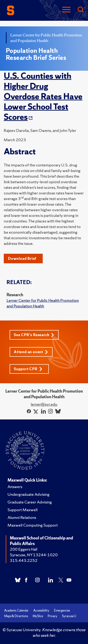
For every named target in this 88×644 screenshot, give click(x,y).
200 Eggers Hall (24, 549)
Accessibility (41, 611)
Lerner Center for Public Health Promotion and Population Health (43, 303)
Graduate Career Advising (30, 502)
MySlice (38, 616)
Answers (15, 487)
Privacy (52, 616)
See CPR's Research (34, 335)
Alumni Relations (22, 517)
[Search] (80, 10)
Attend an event (31, 352)
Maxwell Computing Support (33, 525)
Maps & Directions (16, 616)
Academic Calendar (16, 611)
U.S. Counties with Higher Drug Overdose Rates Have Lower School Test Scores (43, 96)
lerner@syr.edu (44, 404)
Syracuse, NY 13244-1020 (34, 555)
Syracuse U (69, 616)
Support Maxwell (23, 510)
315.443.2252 (24, 560)
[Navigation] (66, 10)
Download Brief (22, 259)
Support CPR (28, 369)
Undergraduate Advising (29, 494)
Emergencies (62, 611)
